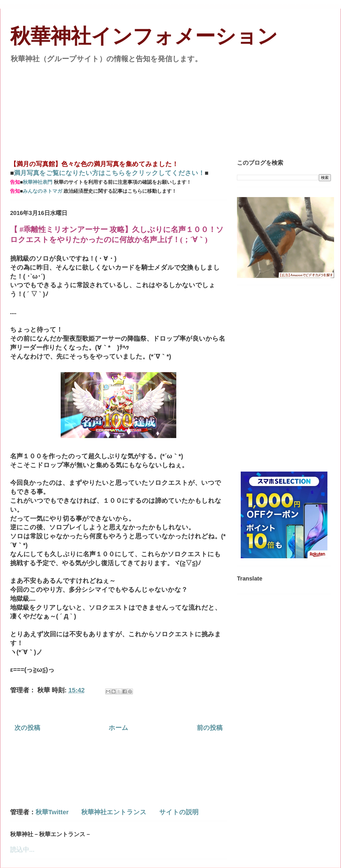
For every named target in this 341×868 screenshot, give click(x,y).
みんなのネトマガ (42, 191)
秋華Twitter (52, 812)
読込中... (22, 850)
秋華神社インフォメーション (144, 36)
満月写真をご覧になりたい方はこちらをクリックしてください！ (109, 173)
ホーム (118, 728)
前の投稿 (210, 728)
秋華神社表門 (38, 182)
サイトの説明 (179, 812)
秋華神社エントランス (114, 812)
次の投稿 (27, 728)
